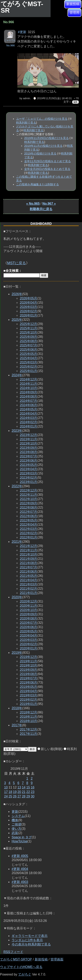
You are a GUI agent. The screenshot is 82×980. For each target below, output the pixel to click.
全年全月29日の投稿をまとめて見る (47, 169)
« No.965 (33, 204)
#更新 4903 (20, 882)
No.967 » (49, 204)
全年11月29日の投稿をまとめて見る (48, 161)
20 (19, 792)
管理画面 (57, 959)
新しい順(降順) (50, 749)
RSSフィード (13, 952)
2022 (17, 486)
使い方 (17, 829)
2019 (17, 653)
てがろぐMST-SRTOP (16, 959)
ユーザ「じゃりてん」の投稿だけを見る (42, 119)
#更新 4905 (20, 856)
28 (24, 796)
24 (6, 796)
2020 (17, 597)
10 (6, 787)
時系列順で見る (26, 123)
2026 (17, 294)
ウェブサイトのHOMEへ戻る (21, 967)
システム (18, 816)
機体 (15, 820)
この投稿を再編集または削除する (38, 184)
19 (15, 792)
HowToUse (19, 841)
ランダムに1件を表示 (27, 940)
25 (10, 796)
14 (24, 787)
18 (10, 792)
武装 (15, 833)
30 (33, 796)
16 (33, 787)
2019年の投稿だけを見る (40, 153)
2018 (17, 708)
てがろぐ (25, 974)
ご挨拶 (17, 824)
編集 (75, 102)
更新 (15, 812)
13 (19, 787)
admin (27, 98)
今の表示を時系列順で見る (31, 944)
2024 (17, 375)
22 (28, 792)
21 (24, 792)
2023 (17, 431)
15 (28, 787)
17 (6, 792)
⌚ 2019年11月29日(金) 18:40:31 (52, 98)
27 (19, 796)
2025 (17, 320)
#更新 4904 (20, 869)
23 (33, 792)
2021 (17, 542)
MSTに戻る (17, 263)
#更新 (22, 32)
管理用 (74, 13)
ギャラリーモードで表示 (30, 936)
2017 (17, 725)
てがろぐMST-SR (22, 7)
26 (15, 796)
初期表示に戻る (41, 209)
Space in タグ (22, 837)
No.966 (11, 45)
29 (28, 796)
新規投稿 (73, 4)
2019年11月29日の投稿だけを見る (47, 138)
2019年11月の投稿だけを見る (43, 146)
